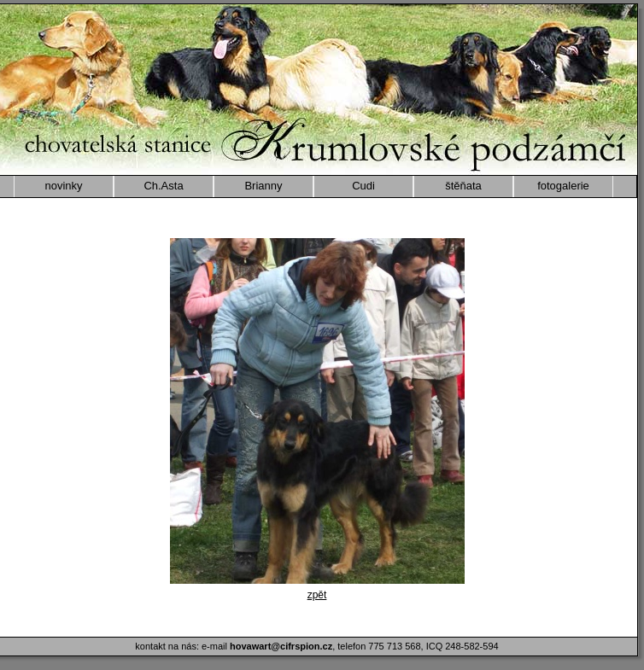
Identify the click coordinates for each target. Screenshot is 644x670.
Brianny (263, 186)
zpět (317, 595)
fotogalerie (563, 186)
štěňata (463, 186)
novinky (63, 186)
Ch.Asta (163, 186)
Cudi (363, 186)
